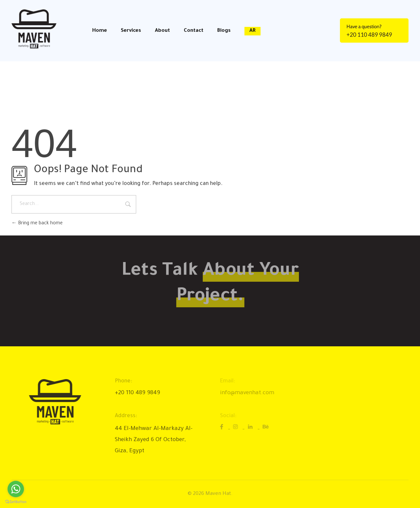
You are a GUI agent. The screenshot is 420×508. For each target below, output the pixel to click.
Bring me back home (37, 224)
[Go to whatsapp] (16, 489)
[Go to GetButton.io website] (16, 501)
